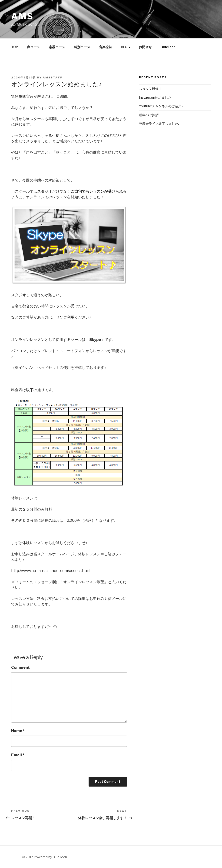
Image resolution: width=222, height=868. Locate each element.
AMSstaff (53, 77)
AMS (22, 16)
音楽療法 (106, 47)
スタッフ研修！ (150, 89)
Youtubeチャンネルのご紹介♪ (161, 106)
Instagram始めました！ (157, 97)
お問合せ (145, 47)
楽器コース (57, 47)
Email (18, 755)
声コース (33, 47)
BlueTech (168, 47)
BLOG (125, 47)
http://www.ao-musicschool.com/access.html (51, 571)
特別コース (82, 47)
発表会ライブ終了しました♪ (159, 123)
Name (18, 731)
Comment (20, 668)
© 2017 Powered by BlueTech (44, 857)
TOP (15, 47)
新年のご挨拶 (149, 115)
